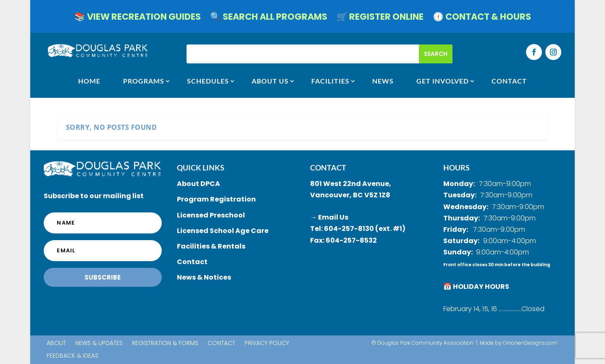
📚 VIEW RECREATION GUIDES (138, 18)
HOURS (456, 168)
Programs (144, 81)
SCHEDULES (208, 81)
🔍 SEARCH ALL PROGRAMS (269, 18)
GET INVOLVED (443, 81)
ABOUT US (270, 81)
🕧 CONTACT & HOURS (482, 18)
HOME (89, 81)
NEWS (383, 81)
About (56, 344)
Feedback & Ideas (72, 356)
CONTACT (509, 81)
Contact (221, 344)
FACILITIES (330, 81)
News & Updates (99, 344)
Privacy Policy (267, 344)
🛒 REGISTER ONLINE (380, 18)
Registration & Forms (165, 344)
